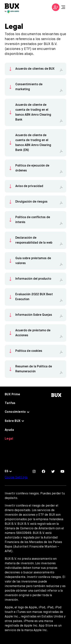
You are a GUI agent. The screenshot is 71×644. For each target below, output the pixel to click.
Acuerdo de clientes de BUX (35, 69)
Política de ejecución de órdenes (32, 168)
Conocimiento (15, 412)
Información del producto (33, 279)
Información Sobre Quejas (34, 315)
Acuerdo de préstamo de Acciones (33, 333)
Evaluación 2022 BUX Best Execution (34, 297)
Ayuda (9, 430)
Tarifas (10, 403)
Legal (9, 439)
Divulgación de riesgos (31, 202)
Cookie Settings (16, 477)
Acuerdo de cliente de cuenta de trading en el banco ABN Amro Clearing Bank (33, 112)
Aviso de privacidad (29, 186)
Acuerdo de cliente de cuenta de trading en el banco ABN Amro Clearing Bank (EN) (33, 143)
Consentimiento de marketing (29, 87)
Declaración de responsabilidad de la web (34, 240)
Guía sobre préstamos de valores (33, 261)
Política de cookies (29, 351)
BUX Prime (12, 395)
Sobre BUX (13, 421)
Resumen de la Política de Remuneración (34, 369)
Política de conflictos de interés (33, 220)
